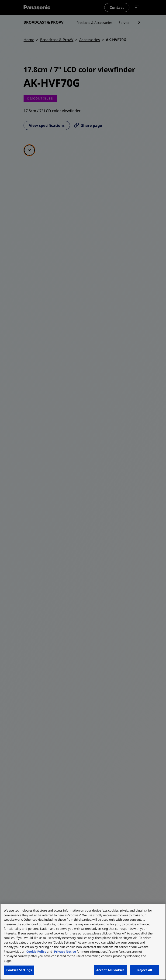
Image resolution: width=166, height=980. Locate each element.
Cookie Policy (36, 952)
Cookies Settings (19, 970)
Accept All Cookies (110, 970)
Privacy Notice (65, 952)
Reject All (145, 970)
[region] (83, 942)
